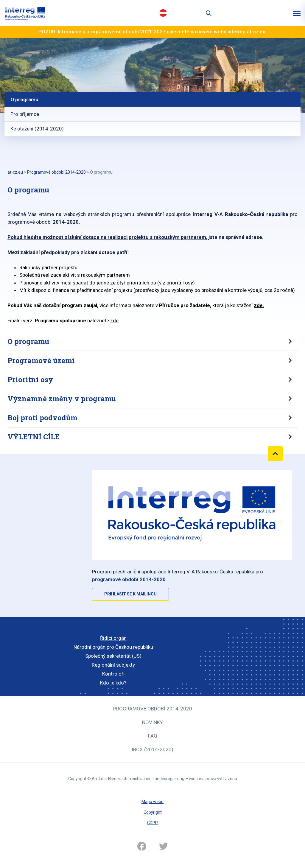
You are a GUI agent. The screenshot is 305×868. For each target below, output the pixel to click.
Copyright (153, 812)
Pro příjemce (25, 114)
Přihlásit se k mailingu (130, 594)
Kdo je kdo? (113, 683)
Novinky (152, 722)
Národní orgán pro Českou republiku (113, 647)
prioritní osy (180, 283)
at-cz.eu (15, 172)
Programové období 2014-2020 (153, 709)
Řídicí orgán (113, 638)
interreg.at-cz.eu (246, 32)
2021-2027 (153, 32)
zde (258, 305)
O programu (24, 99)
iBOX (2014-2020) (152, 749)
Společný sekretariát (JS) (113, 656)
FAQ (153, 736)
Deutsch (163, 13)
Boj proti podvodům (42, 418)
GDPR (152, 823)
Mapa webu (152, 802)
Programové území (41, 360)
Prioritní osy (30, 379)
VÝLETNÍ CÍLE (34, 437)
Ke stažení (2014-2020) (37, 129)
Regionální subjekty (113, 665)
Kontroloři (113, 674)
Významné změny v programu (62, 399)
